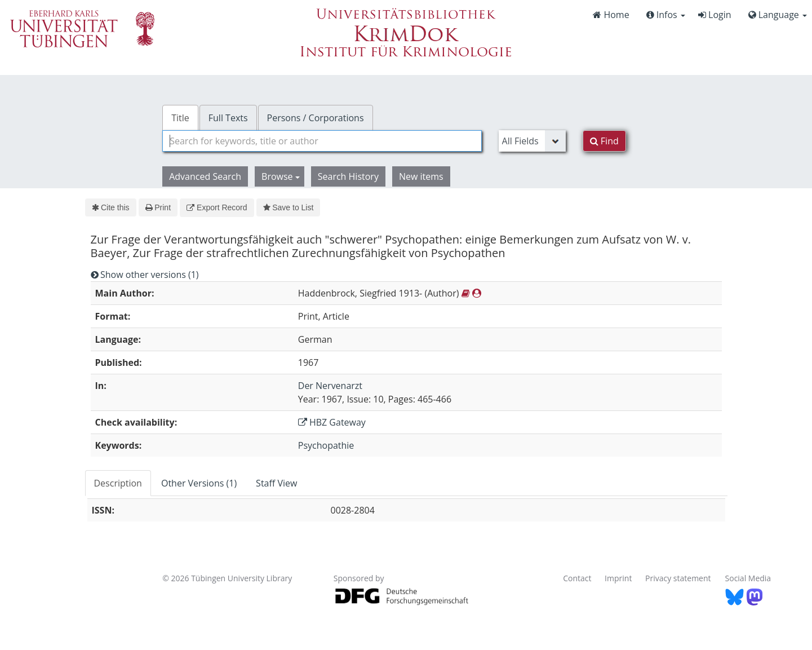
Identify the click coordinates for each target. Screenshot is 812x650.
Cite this (111, 207)
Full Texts (228, 118)
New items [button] (421, 176)
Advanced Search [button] (205, 176)
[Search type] (532, 141)
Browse (281, 176)
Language (778, 15)
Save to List (289, 207)
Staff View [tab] (276, 483)
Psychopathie (326, 445)
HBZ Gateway (332, 422)
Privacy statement (678, 578)
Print (158, 207)
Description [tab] (118, 483)
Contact (577, 578)
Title (180, 118)
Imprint (618, 578)
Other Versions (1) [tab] (199, 483)
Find (604, 141)
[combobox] (322, 141)
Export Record (217, 207)
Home (611, 15)
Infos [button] (666, 15)
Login (715, 15)
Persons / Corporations (316, 118)
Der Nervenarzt (330, 386)
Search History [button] (348, 176)
